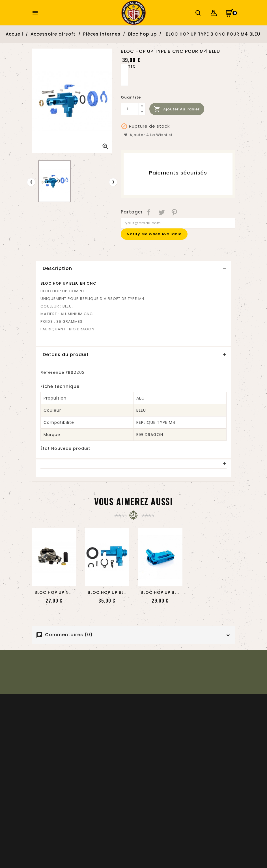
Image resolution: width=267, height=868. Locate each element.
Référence (52, 372)
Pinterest (175, 212)
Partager (149, 212)
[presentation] (31, 182)
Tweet (162, 212)
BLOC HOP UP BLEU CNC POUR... (122, 592)
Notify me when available (154, 234)
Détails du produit (66, 355)
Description (57, 268)
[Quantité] (130, 109)
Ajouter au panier (177, 109)
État (45, 448)
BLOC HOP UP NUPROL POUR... (67, 592)
